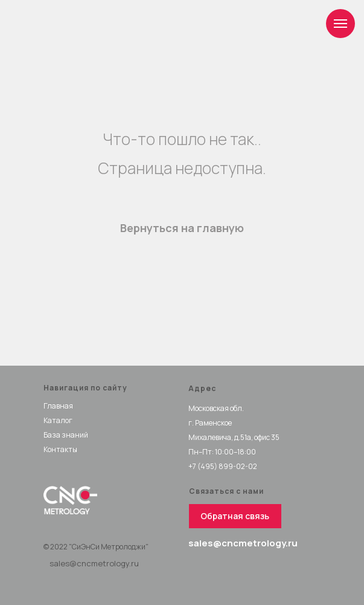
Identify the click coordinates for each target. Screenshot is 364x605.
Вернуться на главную (182, 228)
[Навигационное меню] (340, 24)
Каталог (58, 420)
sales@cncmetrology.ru (94, 563)
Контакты (60, 449)
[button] (235, 516)
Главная (58, 406)
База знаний (66, 435)
